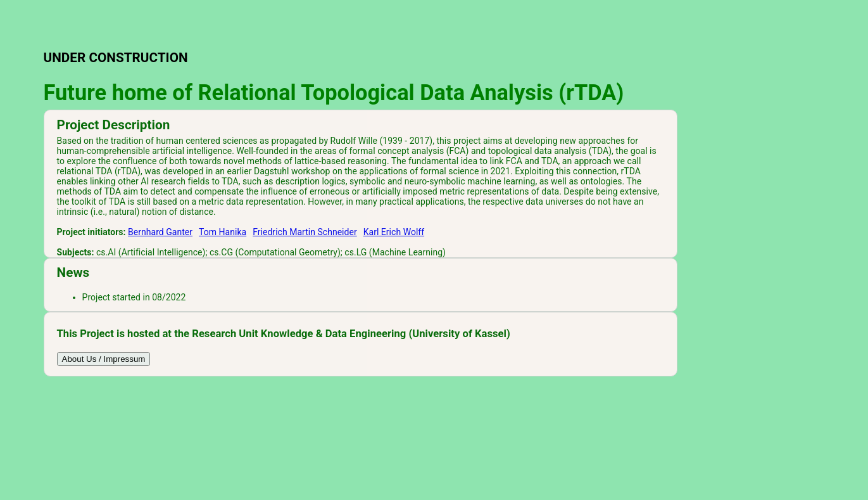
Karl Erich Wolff (394, 232)
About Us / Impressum (104, 359)
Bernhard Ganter (160, 232)
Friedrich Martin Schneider (305, 232)
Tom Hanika (223, 232)
